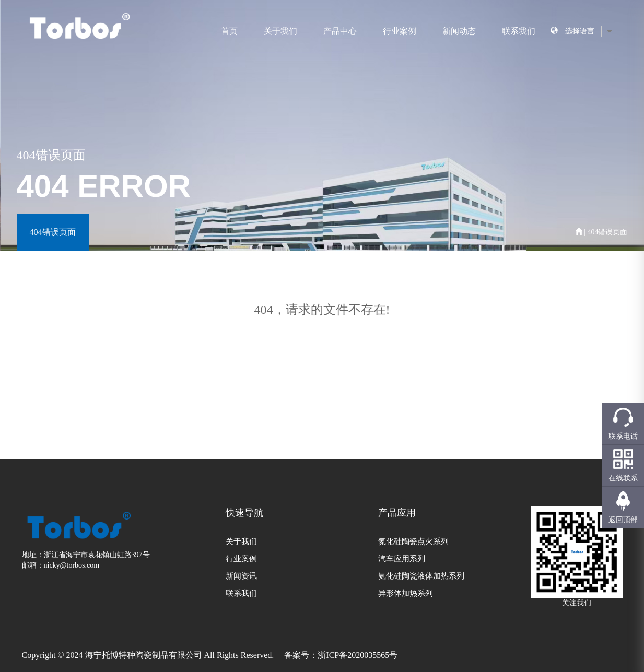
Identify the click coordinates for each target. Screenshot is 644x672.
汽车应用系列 (402, 559)
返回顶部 (623, 520)
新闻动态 (459, 31)
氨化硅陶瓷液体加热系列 (421, 576)
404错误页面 (53, 232)
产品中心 (340, 31)
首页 (229, 31)
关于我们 (280, 31)
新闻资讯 (241, 576)
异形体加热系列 (406, 593)
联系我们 (519, 31)
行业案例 (400, 31)
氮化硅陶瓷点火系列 (413, 541)
